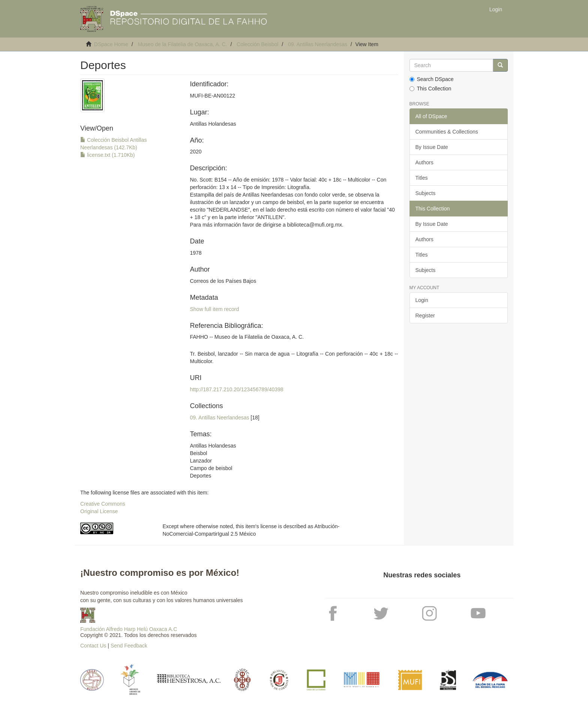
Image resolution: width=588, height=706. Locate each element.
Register (425, 315)
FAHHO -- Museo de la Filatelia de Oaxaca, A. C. (247, 337)
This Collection (430, 89)
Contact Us (93, 646)
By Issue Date (432, 147)
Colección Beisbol (257, 44)
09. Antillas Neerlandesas (318, 44)
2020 (196, 152)
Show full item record (214, 309)
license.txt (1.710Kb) (108, 155)
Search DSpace (432, 79)
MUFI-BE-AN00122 (212, 96)
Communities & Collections (447, 132)
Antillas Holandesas (213, 124)
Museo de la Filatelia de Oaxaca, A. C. (182, 44)
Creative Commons (103, 504)
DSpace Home (111, 44)
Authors (424, 162)
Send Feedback (129, 646)
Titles (422, 178)
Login (422, 300)
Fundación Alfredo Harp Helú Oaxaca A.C (129, 629)
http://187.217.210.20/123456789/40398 (236, 389)
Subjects (426, 193)
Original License (99, 511)
